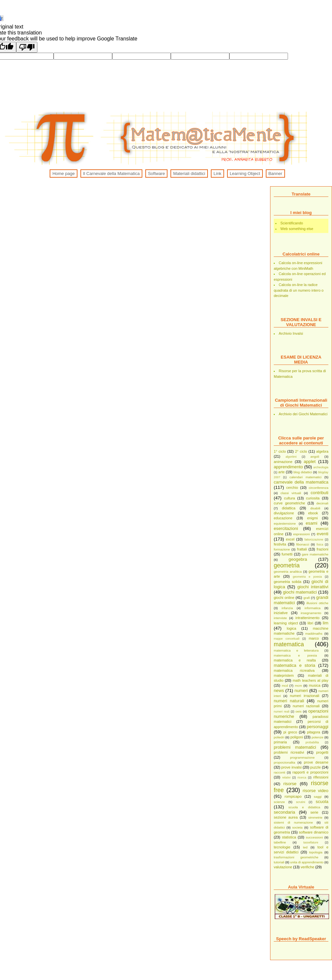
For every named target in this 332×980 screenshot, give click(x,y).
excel (290, 539)
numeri (301, 691)
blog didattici (303, 472)
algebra (322, 451)
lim (326, 623)
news (279, 691)
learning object (286, 623)
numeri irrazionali (305, 696)
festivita (280, 544)
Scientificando (292, 223)
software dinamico (314, 832)
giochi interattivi (313, 587)
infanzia (287, 608)
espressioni (302, 534)
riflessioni (321, 777)
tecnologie (282, 847)
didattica (288, 508)
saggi (318, 797)
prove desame (316, 762)
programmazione (302, 757)
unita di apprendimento (307, 862)
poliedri (279, 737)
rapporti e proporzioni (310, 772)
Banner (275, 173)
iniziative (281, 613)
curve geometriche (289, 503)
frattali (302, 549)
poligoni (297, 737)
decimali (322, 503)
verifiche (307, 867)
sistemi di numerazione (293, 822)
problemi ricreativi (289, 752)
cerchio (292, 488)
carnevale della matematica (301, 482)
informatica (312, 608)
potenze (318, 737)
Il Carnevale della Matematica (111, 173)
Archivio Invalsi (291, 333)
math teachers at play (310, 680)
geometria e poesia (308, 577)
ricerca (302, 778)
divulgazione (284, 513)
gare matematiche (315, 554)
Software (156, 173)
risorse (290, 784)
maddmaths (314, 634)
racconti (280, 772)
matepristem (284, 675)
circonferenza (319, 488)
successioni (314, 837)
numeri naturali (289, 701)
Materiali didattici (189, 173)
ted (305, 847)
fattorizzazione (314, 540)
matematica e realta (295, 660)
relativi (286, 778)
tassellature (311, 842)
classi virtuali (291, 493)
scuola (322, 802)
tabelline (280, 842)
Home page (63, 173)
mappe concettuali (287, 639)
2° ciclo (301, 451)
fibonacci (303, 544)
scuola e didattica (304, 807)
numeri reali (282, 712)
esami (311, 523)
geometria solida (287, 582)
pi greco (290, 732)
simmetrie (315, 817)
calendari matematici (305, 477)
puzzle (315, 767)
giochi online (284, 598)
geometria (287, 565)
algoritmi (291, 457)
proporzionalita (285, 762)
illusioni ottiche (317, 603)
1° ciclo (280, 451)
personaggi (318, 727)
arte (282, 472)
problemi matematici (295, 747)
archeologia (321, 467)
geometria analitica (288, 572)
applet (309, 461)
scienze (279, 802)
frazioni (323, 549)
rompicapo (293, 796)
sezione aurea (286, 817)
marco (314, 638)
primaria (280, 742)
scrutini (301, 802)
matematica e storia (294, 665)
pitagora (313, 732)
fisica (320, 545)
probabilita (312, 742)
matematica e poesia (295, 655)
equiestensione (285, 523)
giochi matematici (300, 592)
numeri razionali (306, 706)
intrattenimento (307, 618)
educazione (283, 518)
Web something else (297, 229)
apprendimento (288, 467)
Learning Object (245, 173)
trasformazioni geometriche (296, 857)
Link (217, 173)
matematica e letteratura (296, 650)
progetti (322, 752)
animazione (283, 462)
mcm (298, 686)
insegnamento (311, 613)
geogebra (298, 559)
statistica (289, 837)
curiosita (313, 498)
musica (315, 685)
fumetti (287, 554)
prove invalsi (291, 767)
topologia (316, 852)
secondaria (285, 812)
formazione (282, 549)
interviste (280, 618)
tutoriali (279, 862)
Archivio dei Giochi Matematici (303, 414)
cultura (289, 498)
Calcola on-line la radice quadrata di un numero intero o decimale (299, 290)
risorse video (315, 791)
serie (314, 812)
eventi (323, 534)
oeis (299, 711)
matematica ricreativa (294, 670)
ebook (313, 513)
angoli (315, 457)
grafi (307, 598)
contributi (320, 493)
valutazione (283, 867)
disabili (315, 508)
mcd (285, 686)
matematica (289, 644)
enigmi (312, 518)
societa (297, 827)
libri (310, 623)
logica (291, 628)
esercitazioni (286, 528)
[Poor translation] (27, 47)
